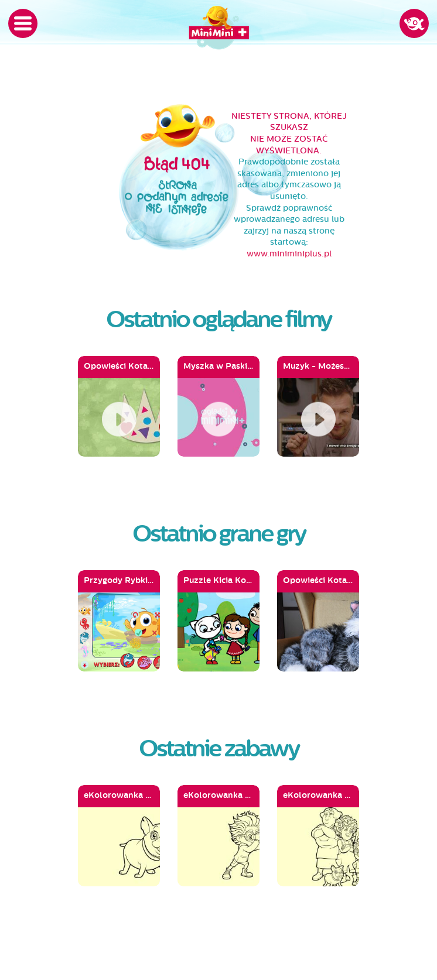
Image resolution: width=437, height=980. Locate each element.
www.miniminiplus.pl (289, 254)
